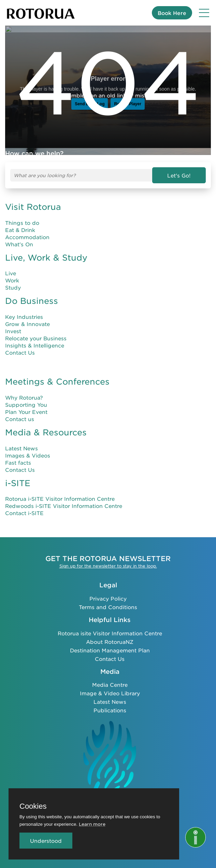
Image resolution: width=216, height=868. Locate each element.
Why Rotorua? (24, 398)
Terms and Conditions (108, 607)
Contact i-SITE (24, 513)
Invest (13, 331)
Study (13, 288)
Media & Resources (46, 433)
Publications (110, 710)
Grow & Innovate (27, 324)
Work (12, 281)
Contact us (20, 419)
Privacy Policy (108, 598)
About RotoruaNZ (110, 641)
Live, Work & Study (46, 258)
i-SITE (18, 483)
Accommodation (27, 237)
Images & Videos (28, 455)
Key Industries (24, 317)
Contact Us (20, 353)
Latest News (21, 448)
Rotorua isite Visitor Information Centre (110, 633)
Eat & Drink (20, 230)
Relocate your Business (36, 338)
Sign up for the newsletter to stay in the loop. (108, 566)
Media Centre (110, 685)
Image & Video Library (110, 693)
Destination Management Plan (110, 650)
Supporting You (26, 405)
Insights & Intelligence (35, 346)
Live (11, 273)
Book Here (172, 13)
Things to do (22, 223)
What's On (19, 244)
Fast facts (18, 462)
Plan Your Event (26, 412)
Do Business (32, 301)
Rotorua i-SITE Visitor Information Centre (60, 499)
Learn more (92, 824)
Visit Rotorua (33, 207)
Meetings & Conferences (57, 382)
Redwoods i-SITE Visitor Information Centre (64, 506)
